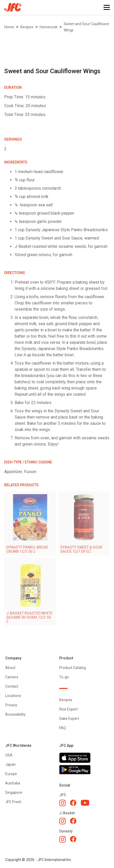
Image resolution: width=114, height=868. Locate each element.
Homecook (49, 27)
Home (9, 27)
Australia (13, 783)
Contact (12, 686)
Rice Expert (68, 709)
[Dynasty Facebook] (73, 839)
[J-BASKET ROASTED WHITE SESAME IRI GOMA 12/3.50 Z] (30, 592)
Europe (11, 774)
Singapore (14, 792)
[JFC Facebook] (73, 803)
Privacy (11, 705)
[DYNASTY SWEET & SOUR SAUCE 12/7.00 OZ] (84, 524)
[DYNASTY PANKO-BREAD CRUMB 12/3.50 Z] (30, 524)
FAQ (63, 728)
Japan (10, 764)
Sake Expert (69, 719)
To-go (64, 677)
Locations (13, 696)
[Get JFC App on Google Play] (84, 770)
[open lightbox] (57, 42)
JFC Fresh (13, 802)
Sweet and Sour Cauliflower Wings (86, 27)
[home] (11, 7)
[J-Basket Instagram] (62, 821)
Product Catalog (73, 668)
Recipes (27, 27)
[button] (107, 7)
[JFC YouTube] (85, 803)
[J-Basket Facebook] (73, 821)
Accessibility (15, 714)
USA (9, 755)
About (10, 668)
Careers (12, 677)
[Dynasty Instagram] (62, 839)
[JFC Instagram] (62, 803)
